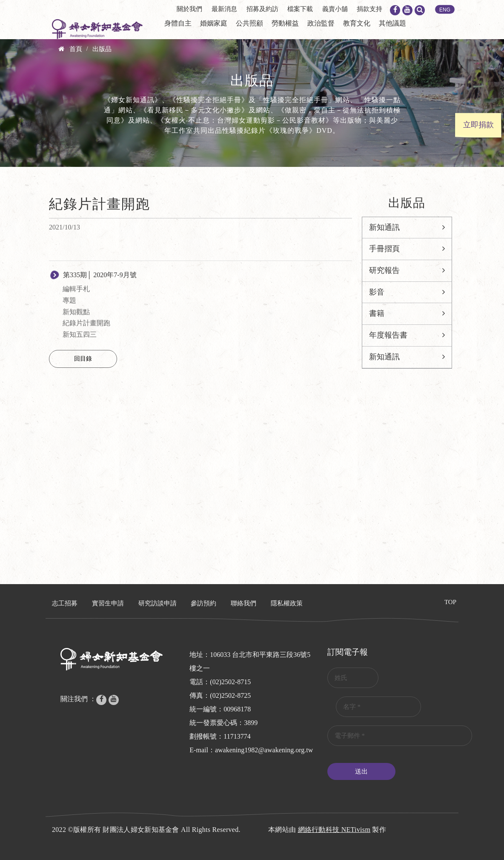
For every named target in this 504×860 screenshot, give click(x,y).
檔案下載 (300, 9)
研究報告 (384, 270)
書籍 (377, 313)
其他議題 (392, 23)
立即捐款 (478, 125)
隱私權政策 (287, 603)
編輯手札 (76, 289)
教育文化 (357, 23)
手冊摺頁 (384, 249)
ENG (445, 10)
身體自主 (178, 23)
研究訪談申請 (157, 603)
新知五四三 (80, 334)
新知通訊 (384, 227)
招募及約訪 (262, 9)
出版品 (102, 49)
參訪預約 (203, 603)
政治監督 (321, 23)
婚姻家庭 (214, 23)
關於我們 (189, 9)
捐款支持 (369, 9)
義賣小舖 (335, 9)
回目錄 (83, 359)
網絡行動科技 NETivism (334, 830)
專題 (69, 300)
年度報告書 (388, 335)
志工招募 (65, 603)
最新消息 (224, 9)
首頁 (76, 49)
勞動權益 (285, 23)
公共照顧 (249, 23)
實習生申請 (108, 603)
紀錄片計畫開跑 (86, 323)
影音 (377, 292)
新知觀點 (76, 312)
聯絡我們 (243, 603)
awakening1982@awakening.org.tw (264, 750)
